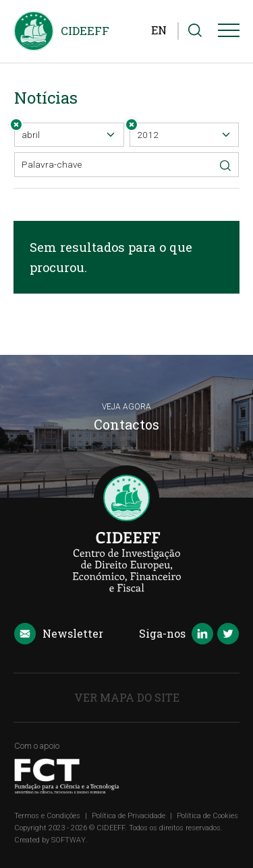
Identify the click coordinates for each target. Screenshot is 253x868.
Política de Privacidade (129, 816)
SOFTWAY (68, 840)
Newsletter (59, 634)
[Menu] (229, 33)
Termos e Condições (47, 816)
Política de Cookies (207, 816)
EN (159, 30)
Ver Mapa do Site (127, 697)
